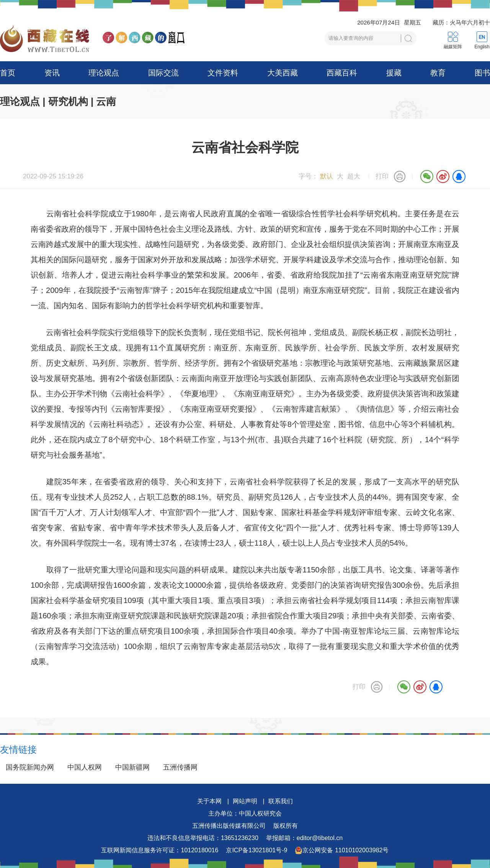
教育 (438, 73)
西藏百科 (342, 73)
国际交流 (163, 73)
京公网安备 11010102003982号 (342, 850)
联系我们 (281, 801)
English (482, 47)
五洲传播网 (180, 767)
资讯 (52, 73)
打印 (382, 176)
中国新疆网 (132, 767)
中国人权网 (85, 767)
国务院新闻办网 (30, 767)
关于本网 (209, 801)
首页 (8, 73)
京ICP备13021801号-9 (256, 850)
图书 (482, 73)
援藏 (394, 73)
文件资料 (223, 73)
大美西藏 (283, 73)
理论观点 (104, 73)
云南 (106, 101)
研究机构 (68, 101)
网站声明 (245, 801)
